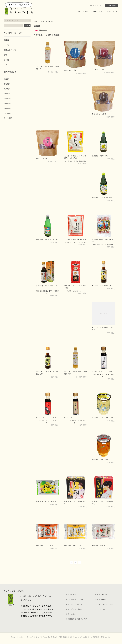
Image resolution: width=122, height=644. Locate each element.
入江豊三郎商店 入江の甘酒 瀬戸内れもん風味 (76, 157)
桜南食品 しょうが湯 (44, 545)
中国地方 (44, 22)
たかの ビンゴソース (72, 418)
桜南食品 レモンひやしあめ (103, 418)
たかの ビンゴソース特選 (102, 372)
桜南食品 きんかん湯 (72, 545)
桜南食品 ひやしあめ (100, 460)
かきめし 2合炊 (70, 70)
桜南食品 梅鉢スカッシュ (102, 156)
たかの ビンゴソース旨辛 (46, 418)
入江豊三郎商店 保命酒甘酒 (75, 239)
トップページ (83, 12)
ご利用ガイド (98, 12)
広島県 (51, 22)
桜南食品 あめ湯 (99, 545)
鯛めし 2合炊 (42, 159)
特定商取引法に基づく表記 (76, 619)
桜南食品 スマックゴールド (47, 239)
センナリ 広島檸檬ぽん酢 (102, 286)
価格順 (48, 35)
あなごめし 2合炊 (99, 114)
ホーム (36, 22)
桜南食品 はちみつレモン (46, 501)
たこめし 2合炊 (98, 69)
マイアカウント (95, 6)
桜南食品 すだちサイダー (102, 198)
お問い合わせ (112, 12)
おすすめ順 (38, 35)
